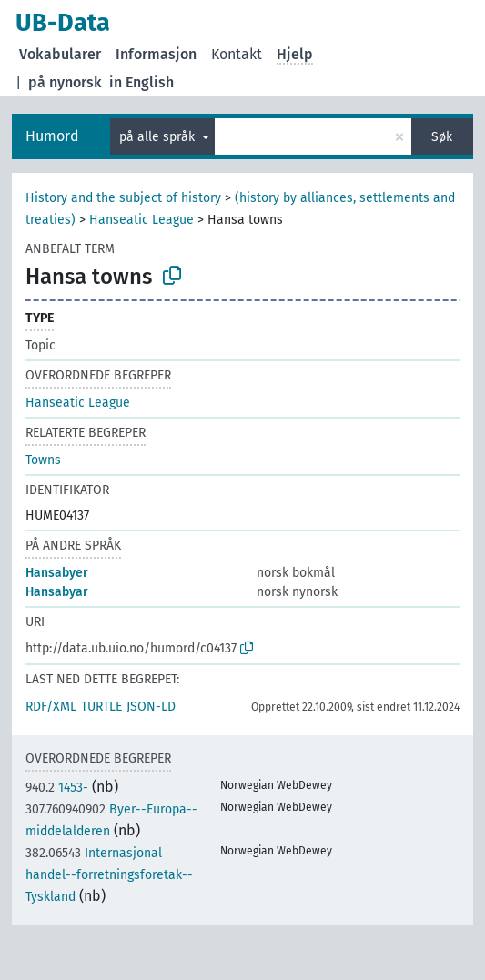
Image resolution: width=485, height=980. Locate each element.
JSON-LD (151, 707)
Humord (52, 136)
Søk (442, 137)
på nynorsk (65, 82)
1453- (57, 788)
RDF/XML (51, 707)
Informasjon (156, 54)
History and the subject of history (123, 198)
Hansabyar (57, 592)
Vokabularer (60, 54)
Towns (43, 460)
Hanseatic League (141, 220)
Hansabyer (57, 573)
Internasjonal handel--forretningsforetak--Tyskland (109, 875)
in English (141, 82)
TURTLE (101, 707)
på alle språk (159, 137)
